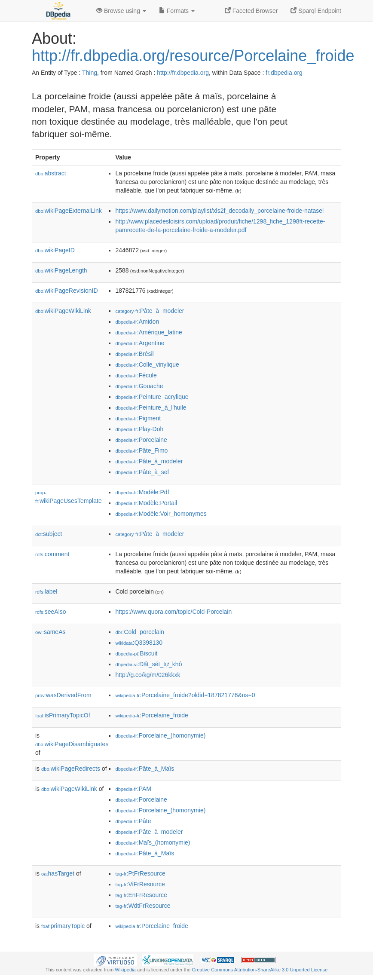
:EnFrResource (141, 895)
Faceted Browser (251, 11)
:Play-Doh (139, 429)
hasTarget (58, 873)
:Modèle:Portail (146, 503)
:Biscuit (136, 653)
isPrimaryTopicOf (63, 715)
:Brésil (134, 354)
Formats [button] (177, 11)
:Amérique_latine (148, 332)
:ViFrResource (140, 884)
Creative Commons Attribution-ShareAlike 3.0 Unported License (260, 970)
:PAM (133, 789)
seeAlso (51, 612)
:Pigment (138, 418)
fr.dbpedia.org (284, 73)
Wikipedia (125, 970)
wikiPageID (55, 250)
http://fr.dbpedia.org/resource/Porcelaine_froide (193, 56)
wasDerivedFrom (63, 695)
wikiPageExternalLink (69, 211)
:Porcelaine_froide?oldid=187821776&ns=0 (185, 695)
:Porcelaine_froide (151, 715)
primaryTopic (63, 926)
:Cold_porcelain (139, 632)
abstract (51, 173)
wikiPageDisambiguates (72, 744)
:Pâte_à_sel (142, 472)
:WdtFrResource (143, 906)
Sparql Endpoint (316, 11)
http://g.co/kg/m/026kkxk (148, 675)
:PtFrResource (140, 873)
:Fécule (136, 375)
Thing (90, 73)
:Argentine (140, 343)
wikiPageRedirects (71, 769)
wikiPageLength (61, 270)
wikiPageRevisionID (67, 291)
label (46, 591)
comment (52, 554)
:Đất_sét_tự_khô (148, 664)
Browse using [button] (121, 11)
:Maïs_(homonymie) (153, 842)
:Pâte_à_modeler (150, 311)
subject (49, 534)
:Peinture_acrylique (152, 397)
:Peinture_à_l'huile (151, 407)
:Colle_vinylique (147, 364)
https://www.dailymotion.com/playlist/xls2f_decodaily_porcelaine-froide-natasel (219, 211)
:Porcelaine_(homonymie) (160, 735)
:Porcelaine (141, 440)
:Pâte (133, 821)
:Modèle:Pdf (142, 492)
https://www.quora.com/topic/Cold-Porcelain (173, 612)
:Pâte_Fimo (141, 450)
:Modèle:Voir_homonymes (161, 514)
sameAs (50, 632)
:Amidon (137, 322)
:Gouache (139, 386)
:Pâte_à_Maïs (145, 769)
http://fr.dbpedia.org (183, 73)
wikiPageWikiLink (63, 311)
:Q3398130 (139, 643)
